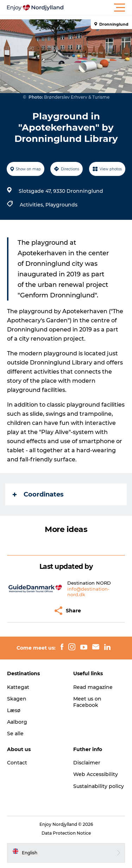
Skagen (17, 699)
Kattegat (18, 687)
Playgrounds (61, 205)
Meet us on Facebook (87, 702)
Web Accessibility (96, 774)
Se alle (15, 734)
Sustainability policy (99, 786)
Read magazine (93, 687)
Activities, (33, 205)
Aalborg (17, 722)
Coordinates (38, 494)
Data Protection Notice (66, 833)
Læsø (14, 710)
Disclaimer (87, 763)
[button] (98, 8)
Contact (17, 763)
